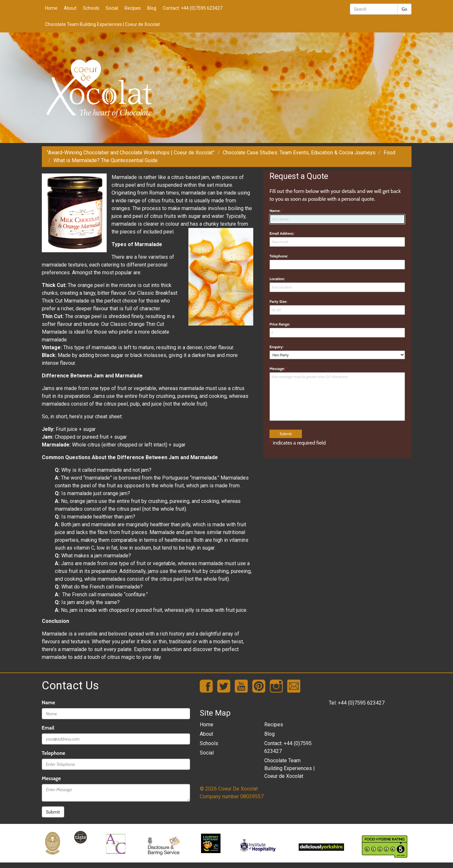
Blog (152, 8)
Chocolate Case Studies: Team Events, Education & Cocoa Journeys (299, 153)
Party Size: (278, 301)
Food (389, 153)
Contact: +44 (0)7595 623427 (193, 8)
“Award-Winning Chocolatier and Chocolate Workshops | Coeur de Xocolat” (131, 153)
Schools (91, 8)
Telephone (54, 753)
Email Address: (283, 233)
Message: (278, 369)
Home (51, 8)
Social (112, 8)
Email (48, 728)
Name (48, 702)
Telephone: (279, 256)
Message (51, 778)
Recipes (133, 8)
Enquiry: (276, 347)
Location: (277, 279)
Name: (276, 211)
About (70, 8)
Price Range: (280, 324)
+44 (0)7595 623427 (361, 703)
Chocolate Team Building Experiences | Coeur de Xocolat (102, 24)
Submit (53, 812)
